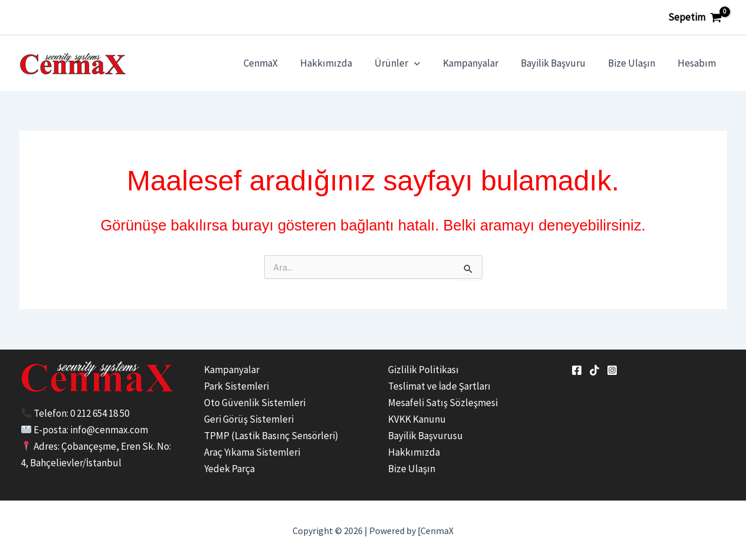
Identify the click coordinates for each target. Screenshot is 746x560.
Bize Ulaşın (635, 63)
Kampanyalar (479, 63)
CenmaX (276, 63)
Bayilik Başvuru (559, 63)
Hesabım (698, 63)
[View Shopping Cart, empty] (695, 17)
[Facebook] (577, 370)
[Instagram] (612, 370)
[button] (425, 63)
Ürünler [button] (408, 63)
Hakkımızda (339, 63)
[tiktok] (594, 370)
